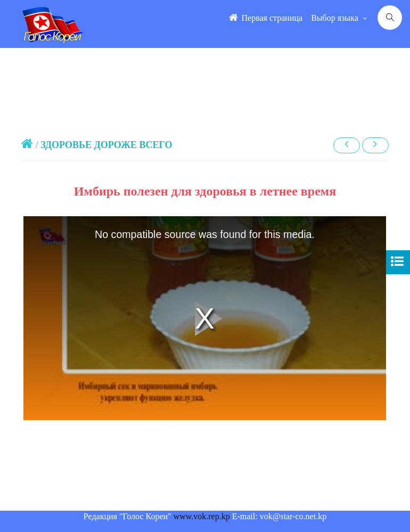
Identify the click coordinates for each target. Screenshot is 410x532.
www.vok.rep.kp (202, 516)
